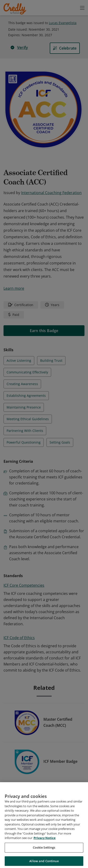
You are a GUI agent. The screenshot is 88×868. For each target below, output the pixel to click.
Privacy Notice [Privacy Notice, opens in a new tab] (45, 843)
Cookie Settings (44, 853)
